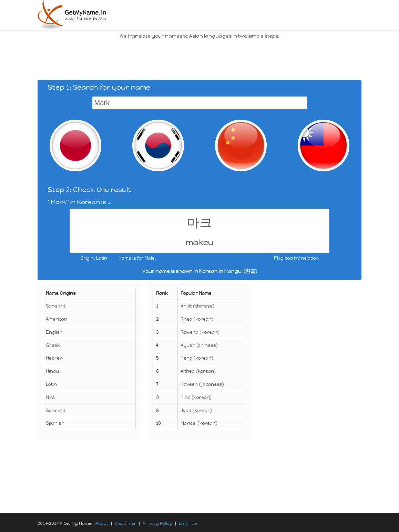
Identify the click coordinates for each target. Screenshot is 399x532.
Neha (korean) (197, 358)
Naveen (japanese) (202, 384)
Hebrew (55, 358)
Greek (53, 345)
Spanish (55, 423)
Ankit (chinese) (197, 306)
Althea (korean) (198, 371)
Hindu (52, 371)
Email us (188, 523)
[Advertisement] (163, 59)
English (54, 332)
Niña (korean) (196, 397)
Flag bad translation (296, 258)
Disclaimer (125, 523)
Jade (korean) (196, 410)
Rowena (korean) (200, 332)
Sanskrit (56, 306)
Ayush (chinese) (199, 345)
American (57, 319)
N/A (50, 397)
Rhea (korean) (197, 319)
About (102, 523)
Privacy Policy (157, 523)
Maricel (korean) (199, 423)
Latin (51, 384)
